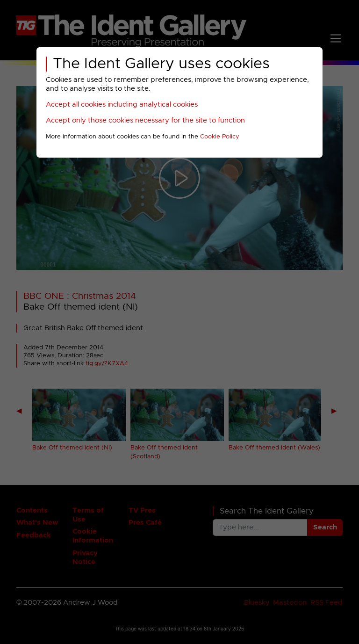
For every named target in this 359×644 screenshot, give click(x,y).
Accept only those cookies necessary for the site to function (145, 120)
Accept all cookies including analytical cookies (122, 105)
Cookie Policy (220, 137)
